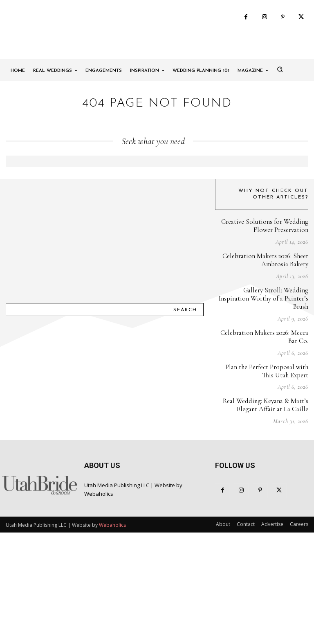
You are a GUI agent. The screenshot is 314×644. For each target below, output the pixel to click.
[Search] (185, 377)
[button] (280, 142)
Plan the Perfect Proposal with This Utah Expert (268, 433)
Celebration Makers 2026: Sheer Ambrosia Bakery (267, 332)
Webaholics (99, 555)
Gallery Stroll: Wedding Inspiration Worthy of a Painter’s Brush (262, 366)
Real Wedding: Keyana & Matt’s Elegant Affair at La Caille (267, 467)
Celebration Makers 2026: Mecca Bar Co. (266, 400)
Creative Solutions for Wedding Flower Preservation (267, 299)
